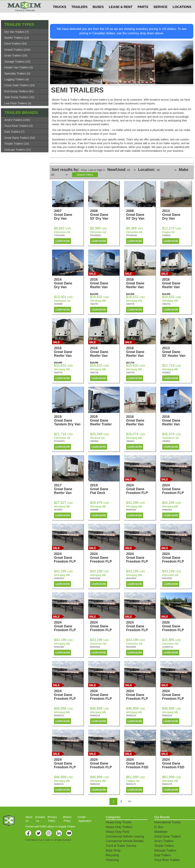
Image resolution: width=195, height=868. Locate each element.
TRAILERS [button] (79, 14)
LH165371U (168, 647)
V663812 (130, 441)
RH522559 (131, 578)
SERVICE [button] (160, 14)
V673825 (58, 510)
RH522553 (95, 647)
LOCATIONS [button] (182, 14)
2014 (69, 283)
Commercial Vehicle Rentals (125, 841)
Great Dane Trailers (168, 836)
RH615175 (167, 784)
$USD (145, 4)
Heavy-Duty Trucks (118, 822)
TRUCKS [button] (60, 14)
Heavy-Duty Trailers (119, 827)
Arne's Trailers (164, 841)
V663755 (130, 304)
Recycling (112, 855)
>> (129, 801)
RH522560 (59, 647)
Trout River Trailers (167, 860)
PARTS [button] (143, 14)
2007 (69, 215)
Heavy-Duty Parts (117, 832)
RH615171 (131, 784)
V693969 (94, 510)
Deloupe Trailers (165, 850)
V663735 (58, 373)
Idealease (161, 832)
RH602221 (59, 784)
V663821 (166, 441)
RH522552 (167, 578)
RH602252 (59, 578)
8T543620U (96, 235)
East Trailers (163, 855)
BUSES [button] (98, 14)
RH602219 (131, 715)
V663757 (94, 304)
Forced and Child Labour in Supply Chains (50, 827)
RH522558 (95, 578)
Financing (112, 860)
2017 (69, 489)
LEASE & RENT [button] (121, 14)
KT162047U (60, 441)
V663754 (130, 373)
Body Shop (113, 850)
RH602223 (59, 715)
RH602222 (95, 784)
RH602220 (167, 715)
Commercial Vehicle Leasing (125, 836)
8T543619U (132, 235)
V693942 (94, 441)
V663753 (166, 304)
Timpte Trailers (164, 846)
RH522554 (131, 647)
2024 (141, 489)
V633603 (166, 373)
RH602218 (95, 715)
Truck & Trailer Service (121, 846)
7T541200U (59, 235)
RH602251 (167, 510)
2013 (177, 215)
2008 (105, 215)
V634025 (166, 235)
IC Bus (159, 827)
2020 (177, 626)
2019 (69, 420)
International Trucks (168, 822)
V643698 (58, 304)
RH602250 (131, 510)
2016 (105, 283)
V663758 (94, 373)
